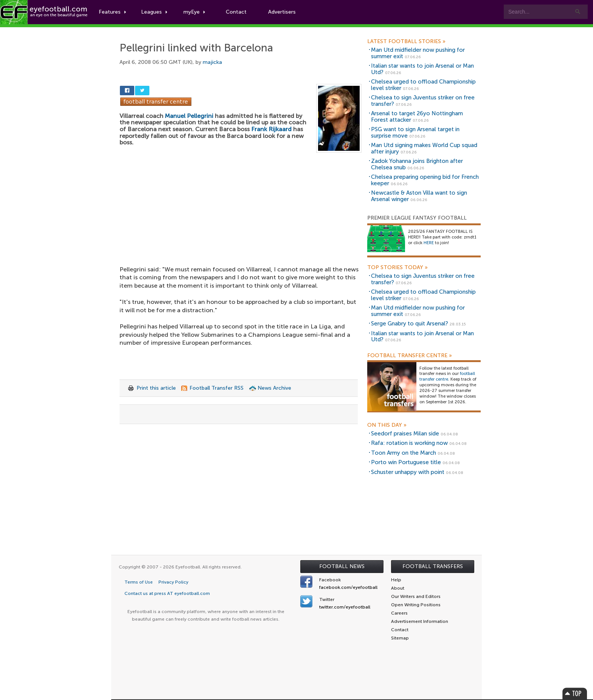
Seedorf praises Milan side (405, 434)
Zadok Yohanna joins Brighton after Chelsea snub (417, 164)
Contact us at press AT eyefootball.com (167, 593)
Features (112, 12)
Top (575, 693)
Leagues (154, 12)
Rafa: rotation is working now (409, 443)
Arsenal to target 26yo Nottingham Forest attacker (417, 117)
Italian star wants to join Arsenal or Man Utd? (422, 69)
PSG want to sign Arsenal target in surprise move (415, 132)
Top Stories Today (397, 268)
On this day (387, 425)
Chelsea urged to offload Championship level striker (423, 85)
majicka (212, 62)
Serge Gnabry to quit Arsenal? (410, 324)
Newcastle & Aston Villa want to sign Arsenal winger (419, 196)
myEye (194, 12)
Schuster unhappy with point (408, 472)
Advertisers (282, 12)
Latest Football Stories (406, 42)
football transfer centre (447, 376)
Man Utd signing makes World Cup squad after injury (424, 148)
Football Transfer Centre (410, 356)
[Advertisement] (241, 209)
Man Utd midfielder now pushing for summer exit (418, 53)
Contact (236, 12)
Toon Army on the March (404, 453)
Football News (342, 566)
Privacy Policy (173, 582)
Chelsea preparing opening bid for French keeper (425, 180)
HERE (429, 243)
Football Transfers (433, 566)
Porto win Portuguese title (406, 462)
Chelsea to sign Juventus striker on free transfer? (423, 101)
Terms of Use (139, 582)
